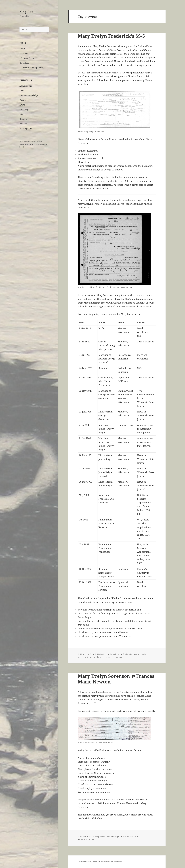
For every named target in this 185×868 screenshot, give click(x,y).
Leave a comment (115, 657)
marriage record (140, 200)
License (25, 53)
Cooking (23, 100)
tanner (90, 657)
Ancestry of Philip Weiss (32, 68)
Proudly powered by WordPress (108, 862)
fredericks (128, 654)
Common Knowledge (29, 95)
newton (137, 654)
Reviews (23, 124)
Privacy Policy (28, 58)
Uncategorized (26, 128)
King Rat (26, 12)
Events (22, 105)
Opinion (23, 119)
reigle (143, 654)
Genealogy (24, 63)
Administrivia (26, 86)
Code (22, 91)
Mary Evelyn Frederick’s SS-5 (111, 36)
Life (21, 114)
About (22, 49)
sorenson (82, 657)
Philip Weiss (100, 654)
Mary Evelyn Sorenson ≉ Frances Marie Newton (116, 679)
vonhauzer (99, 657)
